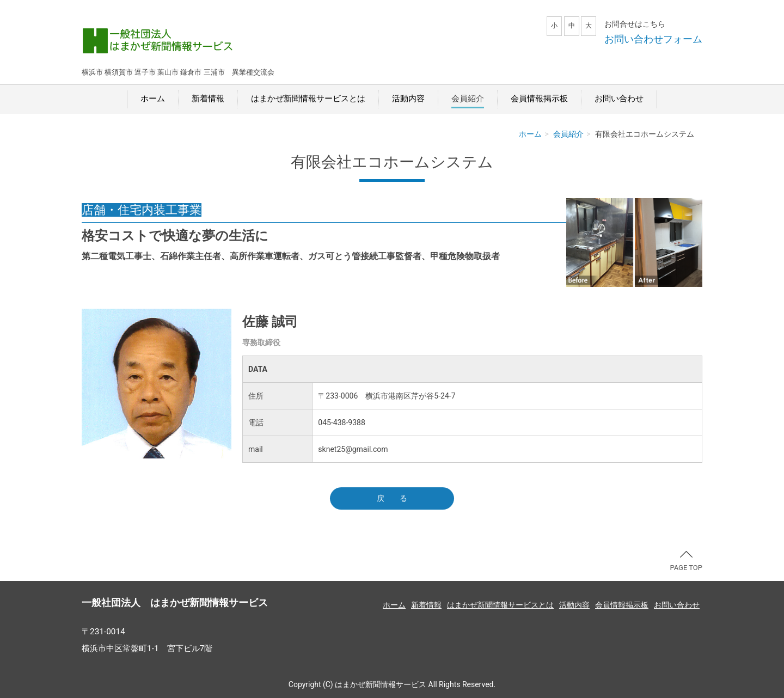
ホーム (153, 99)
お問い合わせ (619, 99)
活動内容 (408, 99)
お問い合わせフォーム (653, 39)
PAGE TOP (686, 561)
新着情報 (208, 99)
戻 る (392, 498)
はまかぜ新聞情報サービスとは (308, 99)
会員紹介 (468, 99)
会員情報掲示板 (539, 99)
